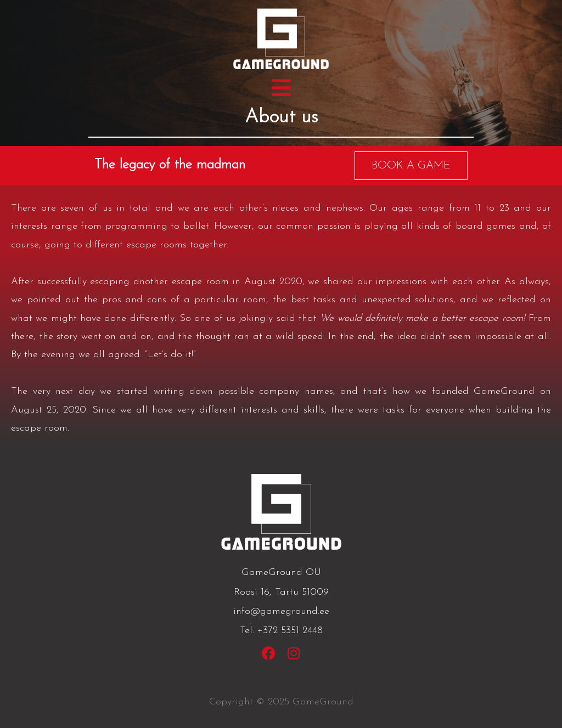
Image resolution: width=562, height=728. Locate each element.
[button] (281, 88)
